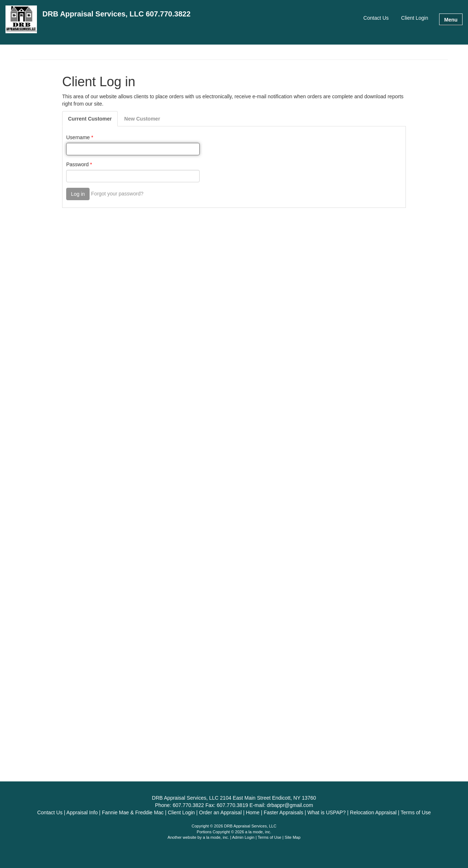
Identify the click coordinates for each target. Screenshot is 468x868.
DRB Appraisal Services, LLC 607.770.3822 (116, 14)
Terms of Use (270, 837)
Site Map (292, 837)
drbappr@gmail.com (290, 805)
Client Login (415, 18)
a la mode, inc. (216, 837)
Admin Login (243, 837)
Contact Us (376, 18)
